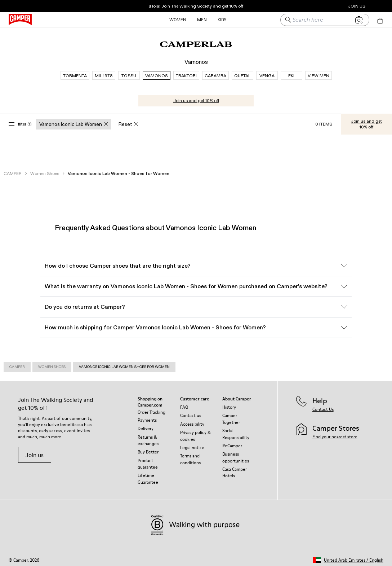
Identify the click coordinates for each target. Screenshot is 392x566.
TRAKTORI (186, 72)
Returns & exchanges (148, 437)
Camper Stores (318, 6)
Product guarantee (148, 460)
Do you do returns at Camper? (196, 304)
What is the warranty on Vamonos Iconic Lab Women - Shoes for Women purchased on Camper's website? (196, 283)
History (229, 404)
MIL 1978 (104, 72)
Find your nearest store (335, 433)
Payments (147, 417)
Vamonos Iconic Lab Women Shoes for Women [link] (124, 363)
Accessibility (192, 421)
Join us (35, 452)
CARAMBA (215, 72)
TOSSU (129, 72)
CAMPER (13, 170)
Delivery (146, 425)
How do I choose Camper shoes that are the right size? (196, 262)
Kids (222, 20)
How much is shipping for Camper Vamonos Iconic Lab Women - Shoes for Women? (196, 324)
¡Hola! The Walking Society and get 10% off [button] (196, 6)
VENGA (267, 72)
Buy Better (148, 449)
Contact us (191, 412)
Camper (17, 363)
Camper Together (231, 415)
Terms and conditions (190, 456)
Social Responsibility (236, 431)
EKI (291, 72)
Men (202, 20)
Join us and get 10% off (196, 97)
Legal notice (192, 444)
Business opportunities (236, 454)
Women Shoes (45, 170)
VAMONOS (157, 72)
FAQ (184, 404)
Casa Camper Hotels (235, 469)
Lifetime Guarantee (148, 475)
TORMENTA (75, 72)
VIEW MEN (318, 72)
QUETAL (242, 72)
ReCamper (232, 442)
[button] (348, 557)
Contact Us (323, 406)
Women (178, 20)
